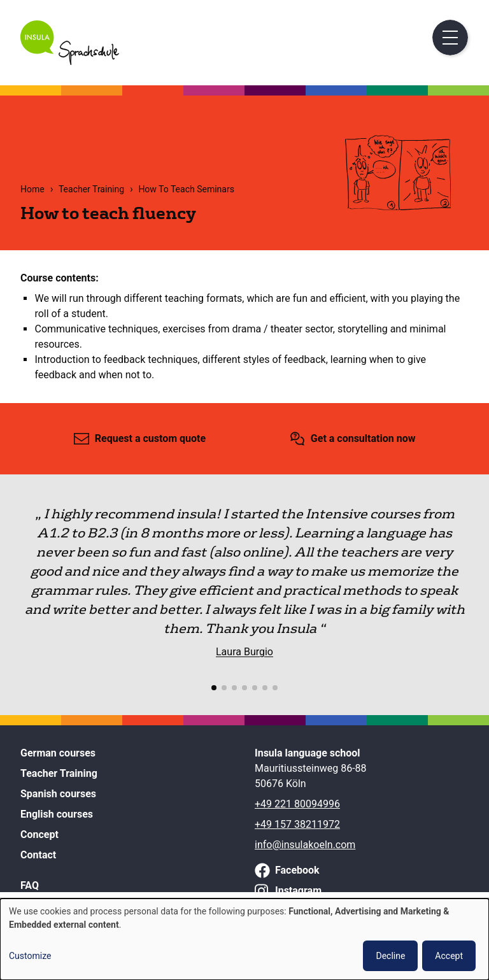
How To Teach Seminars (186, 189)
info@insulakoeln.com (305, 845)
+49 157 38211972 (297, 824)
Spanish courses (58, 794)
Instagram (298, 891)
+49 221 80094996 (297, 804)
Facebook (297, 870)
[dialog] (244, 939)
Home (32, 189)
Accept (449, 956)
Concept (39, 834)
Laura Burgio (244, 652)
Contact (38, 855)
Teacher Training (91, 189)
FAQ (30, 885)
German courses (58, 753)
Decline (390, 956)
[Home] (70, 61)
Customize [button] (30, 956)
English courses (57, 814)
